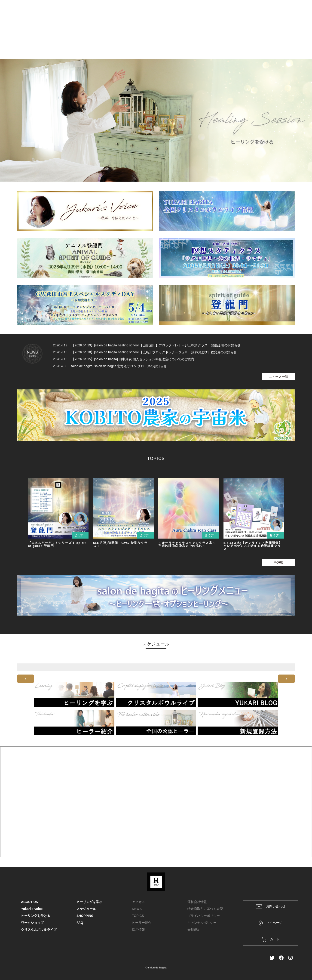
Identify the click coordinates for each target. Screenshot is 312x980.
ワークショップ (169, 43)
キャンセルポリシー (202, 923)
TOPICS (138, 916)
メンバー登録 (283, 10)
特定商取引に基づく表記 (205, 909)
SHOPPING (255, 43)
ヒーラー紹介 (142, 923)
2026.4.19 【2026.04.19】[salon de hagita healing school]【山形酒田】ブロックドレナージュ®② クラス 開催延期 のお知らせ (147, 345)
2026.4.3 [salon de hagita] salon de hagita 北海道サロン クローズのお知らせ (110, 366)
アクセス (138, 902)
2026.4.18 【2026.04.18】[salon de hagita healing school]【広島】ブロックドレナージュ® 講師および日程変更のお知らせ (145, 352)
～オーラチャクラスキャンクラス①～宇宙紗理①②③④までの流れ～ (187, 544)
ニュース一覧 (278, 377)
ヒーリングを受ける (110, 43)
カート (241, 10)
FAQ (271, 43)
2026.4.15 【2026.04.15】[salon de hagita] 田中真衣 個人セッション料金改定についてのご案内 (124, 359)
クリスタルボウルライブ (202, 43)
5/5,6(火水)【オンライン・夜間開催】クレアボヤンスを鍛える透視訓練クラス (253, 546)
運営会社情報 (197, 902)
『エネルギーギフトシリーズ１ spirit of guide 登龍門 (57, 544)
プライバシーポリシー (204, 916)
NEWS (137, 909)
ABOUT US (60, 43)
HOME (43, 43)
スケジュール (233, 43)
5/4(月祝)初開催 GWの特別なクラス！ (120, 544)
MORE (278, 562)
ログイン (260, 10)
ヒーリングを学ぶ (141, 43)
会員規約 (194, 930)
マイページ (271, 923)
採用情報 (138, 930)
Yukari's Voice (82, 43)
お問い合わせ (271, 907)
